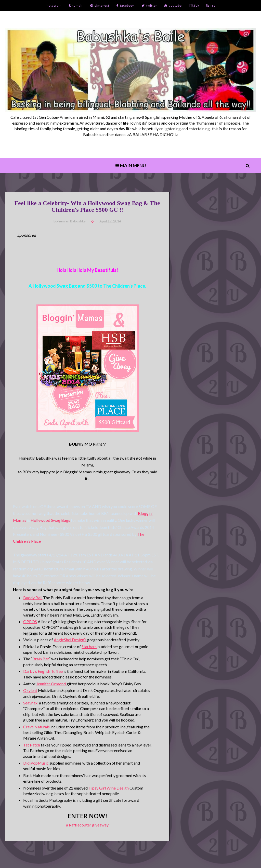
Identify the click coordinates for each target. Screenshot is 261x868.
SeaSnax (30, 703)
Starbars (89, 646)
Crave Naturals (36, 727)
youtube (173, 5)
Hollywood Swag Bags (50, 520)
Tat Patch (32, 745)
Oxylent (30, 690)
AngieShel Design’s (70, 640)
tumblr (76, 5)
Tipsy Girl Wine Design (109, 788)
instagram (54, 5)
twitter (149, 5)
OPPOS (30, 622)
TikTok (194, 5)
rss (211, 5)
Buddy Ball (33, 598)
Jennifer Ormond (51, 684)
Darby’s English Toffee (43, 671)
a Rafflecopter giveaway (87, 825)
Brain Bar (41, 659)
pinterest (100, 5)
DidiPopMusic (36, 763)
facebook (126, 5)
